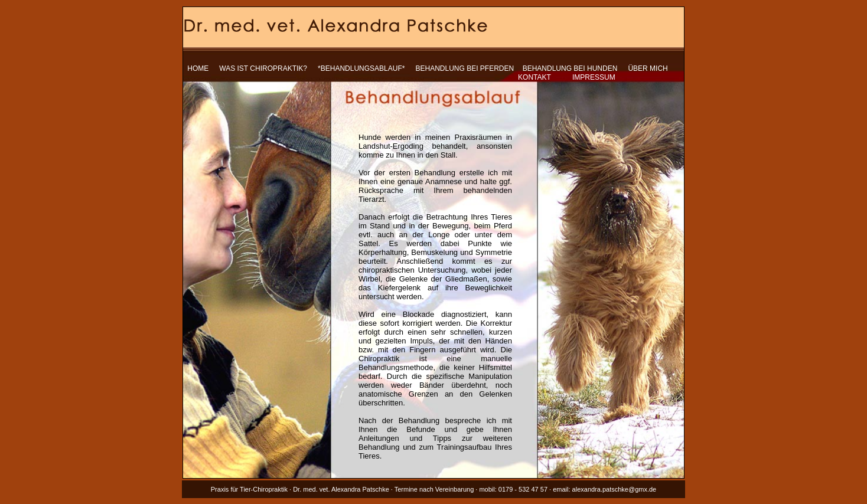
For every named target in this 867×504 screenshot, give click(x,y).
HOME (198, 68)
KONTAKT (534, 77)
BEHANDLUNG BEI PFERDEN (465, 68)
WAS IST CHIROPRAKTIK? (263, 68)
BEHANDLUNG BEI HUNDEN (570, 68)
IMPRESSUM (594, 77)
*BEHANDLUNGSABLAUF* (361, 68)
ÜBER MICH (648, 68)
